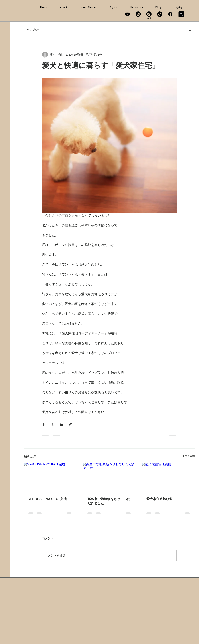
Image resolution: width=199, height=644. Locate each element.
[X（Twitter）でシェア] (53, 424)
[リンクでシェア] (70, 424)
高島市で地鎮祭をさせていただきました (109, 501)
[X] (181, 14)
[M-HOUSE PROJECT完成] (50, 477)
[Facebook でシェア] (44, 424)
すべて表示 (188, 456)
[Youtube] (127, 14)
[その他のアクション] (174, 55)
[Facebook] (170, 14)
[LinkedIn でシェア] (62, 424)
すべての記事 (31, 30)
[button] (190, 30)
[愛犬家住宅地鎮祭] (168, 477)
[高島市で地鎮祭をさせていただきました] (109, 477)
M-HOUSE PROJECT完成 (48, 499)
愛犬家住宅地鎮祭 (160, 499)
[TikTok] (160, 14)
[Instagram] (138, 14)
